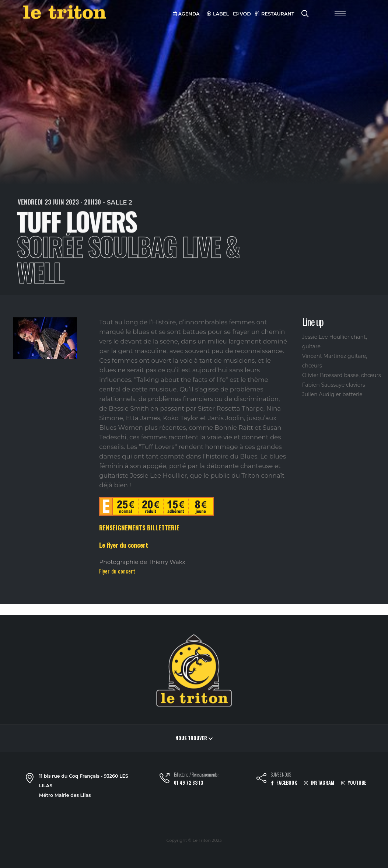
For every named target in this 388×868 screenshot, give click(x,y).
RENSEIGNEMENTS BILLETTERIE (139, 528)
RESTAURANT (275, 14)
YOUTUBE (354, 783)
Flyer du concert (117, 571)
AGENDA (186, 14)
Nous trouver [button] (194, 738)
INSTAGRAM (319, 783)
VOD (242, 14)
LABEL (218, 14)
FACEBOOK (284, 783)
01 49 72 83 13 (188, 783)
